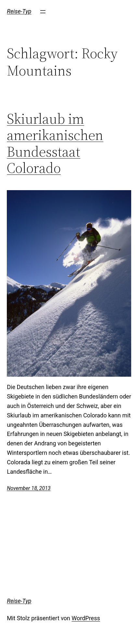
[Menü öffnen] (43, 12)
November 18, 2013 (29, 488)
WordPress (86, 618)
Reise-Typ (19, 11)
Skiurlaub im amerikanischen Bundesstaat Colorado (55, 144)
